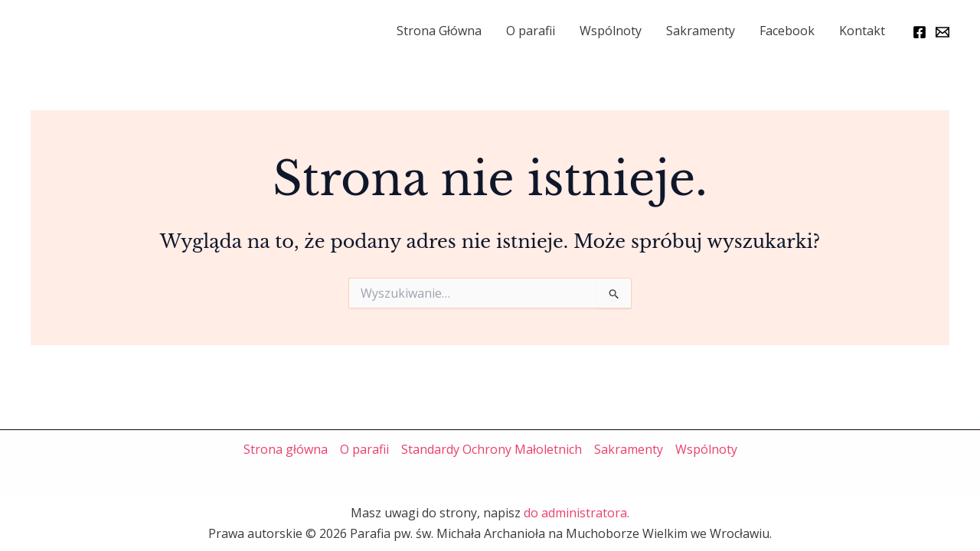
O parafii (531, 31)
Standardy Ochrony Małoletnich (492, 449)
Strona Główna (439, 31)
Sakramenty (701, 31)
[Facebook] (920, 32)
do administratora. (577, 513)
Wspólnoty (611, 31)
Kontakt (862, 31)
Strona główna (286, 449)
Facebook (787, 31)
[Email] (942, 32)
